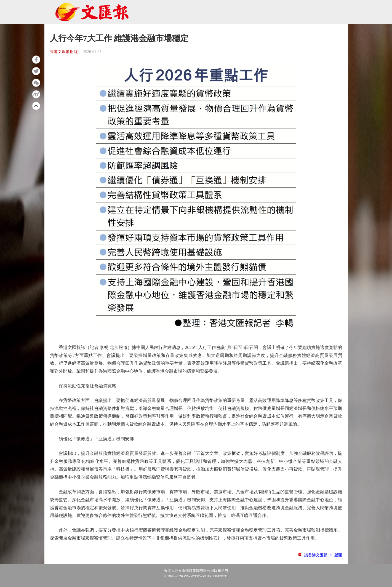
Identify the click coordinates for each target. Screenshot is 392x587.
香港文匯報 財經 (64, 52)
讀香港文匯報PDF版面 (323, 555)
